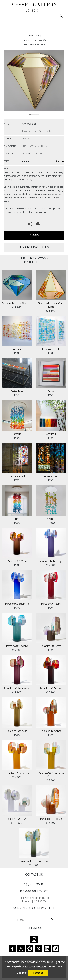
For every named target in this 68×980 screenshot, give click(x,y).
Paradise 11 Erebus (51, 819)
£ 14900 (51, 523)
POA (17, 354)
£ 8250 (17, 308)
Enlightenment (17, 477)
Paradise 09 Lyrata (51, 646)
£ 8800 (17, 693)
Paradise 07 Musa (17, 562)
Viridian (51, 519)
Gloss (51, 392)
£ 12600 (17, 823)
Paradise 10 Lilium (17, 819)
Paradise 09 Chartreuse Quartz (51, 775)
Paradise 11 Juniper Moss (34, 862)
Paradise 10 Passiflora (17, 774)
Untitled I (51, 434)
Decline (21, 973)
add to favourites (34, 247)
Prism (17, 519)
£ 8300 (34, 866)
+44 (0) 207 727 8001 (34, 884)
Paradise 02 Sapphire (17, 604)
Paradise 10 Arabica (51, 689)
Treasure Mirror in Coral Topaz (51, 305)
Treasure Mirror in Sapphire (17, 304)
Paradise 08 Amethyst (51, 562)
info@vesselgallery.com (34, 891)
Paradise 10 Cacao (17, 731)
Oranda (17, 434)
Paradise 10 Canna (51, 731)
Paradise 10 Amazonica (17, 689)
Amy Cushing (34, 36)
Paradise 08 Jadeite (17, 646)
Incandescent (51, 477)
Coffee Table (17, 392)
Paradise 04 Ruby (51, 604)
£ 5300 (51, 823)
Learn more (55, 966)
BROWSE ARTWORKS (34, 45)
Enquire (34, 235)
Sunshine (17, 350)
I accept (38, 973)
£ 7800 (51, 566)
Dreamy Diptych (51, 350)
